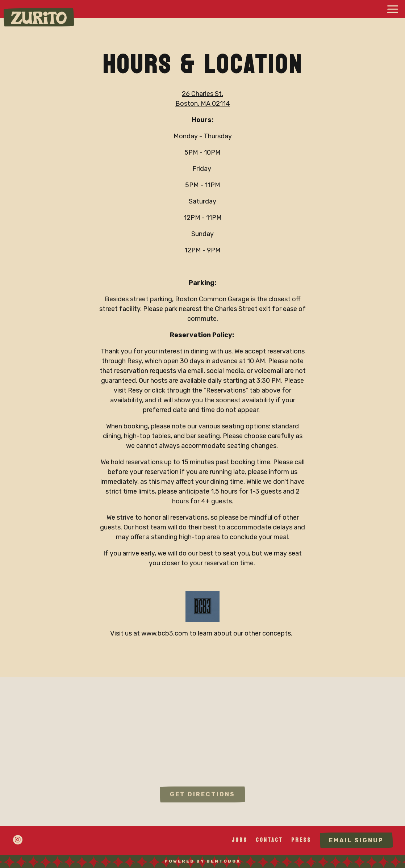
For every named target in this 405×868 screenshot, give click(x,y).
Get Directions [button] (202, 798)
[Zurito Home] (39, 17)
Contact (269, 840)
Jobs (239, 840)
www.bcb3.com (165, 634)
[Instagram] (18, 840)
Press (301, 840)
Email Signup (356, 840)
